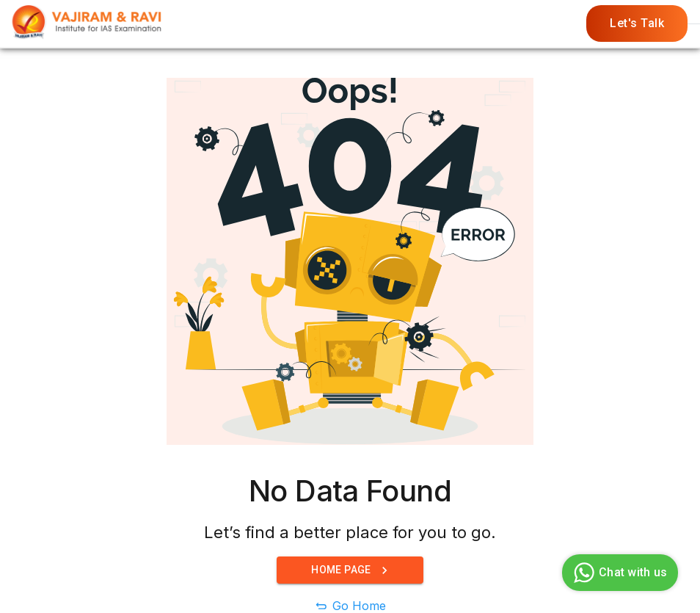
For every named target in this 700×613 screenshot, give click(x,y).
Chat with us (618, 573)
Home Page (350, 570)
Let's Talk (637, 23)
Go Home (359, 606)
